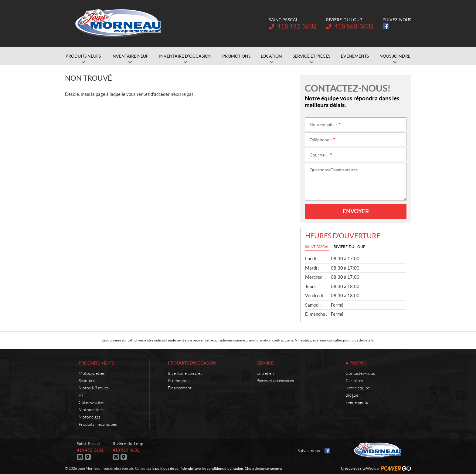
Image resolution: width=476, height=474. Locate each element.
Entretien (265, 373)
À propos (356, 363)
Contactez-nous (360, 373)
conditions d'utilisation (225, 468)
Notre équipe (358, 388)
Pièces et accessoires (275, 381)
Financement (180, 388)
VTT (82, 395)
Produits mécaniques (98, 424)
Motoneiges (90, 417)
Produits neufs (96, 363)
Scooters (87, 381)
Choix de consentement (263, 468)
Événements (357, 402)
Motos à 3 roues (94, 388)
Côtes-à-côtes (92, 402)
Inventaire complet (185, 373)
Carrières (354, 381)
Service (265, 363)
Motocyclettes (92, 373)
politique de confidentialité (176, 468)
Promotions (179, 381)
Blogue (352, 395)
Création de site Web (357, 468)
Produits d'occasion (192, 363)
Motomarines (91, 410)
